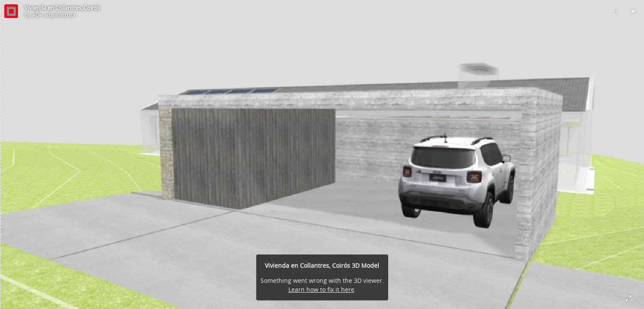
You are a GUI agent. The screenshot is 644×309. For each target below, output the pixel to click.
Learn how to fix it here (321, 289)
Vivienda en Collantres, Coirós (62, 8)
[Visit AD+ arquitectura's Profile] (11, 11)
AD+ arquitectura (54, 15)
